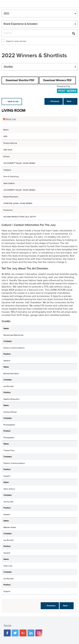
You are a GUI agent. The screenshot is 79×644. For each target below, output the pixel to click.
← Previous (53, 101)
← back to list (12, 101)
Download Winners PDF (57, 80)
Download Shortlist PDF (20, 80)
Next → (70, 101)
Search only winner (16, 41)
